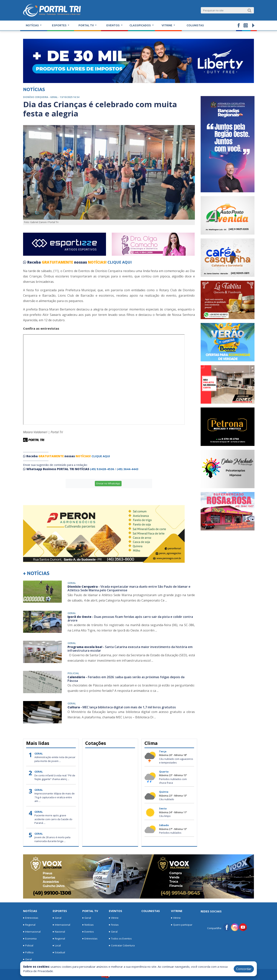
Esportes (60, 911)
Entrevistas (31, 918)
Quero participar (182, 925)
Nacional (59, 932)
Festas (114, 925)
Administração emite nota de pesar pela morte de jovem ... (55, 759)
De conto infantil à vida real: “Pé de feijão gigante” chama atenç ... (55, 777)
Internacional (32, 932)
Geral (27, 959)
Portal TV (90, 911)
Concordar (244, 969)
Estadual (59, 953)
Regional (29, 925)
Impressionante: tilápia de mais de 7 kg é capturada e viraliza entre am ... (55, 797)
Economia (30, 939)
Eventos (88, 932)
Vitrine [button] (167, 25)
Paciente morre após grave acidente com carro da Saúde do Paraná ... (53, 819)
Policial (28, 946)
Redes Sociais (211, 911)
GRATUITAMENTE (58, 262)
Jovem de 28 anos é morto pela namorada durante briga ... (52, 839)
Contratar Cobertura (122, 946)
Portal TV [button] (86, 25)
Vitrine (114, 918)
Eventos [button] (113, 25)
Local (57, 946)
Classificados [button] (140, 25)
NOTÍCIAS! (97, 262)
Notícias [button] (33, 25)
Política (28, 953)
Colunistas (195, 25)
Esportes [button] (60, 25)
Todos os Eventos (120, 939)
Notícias (30, 911)
